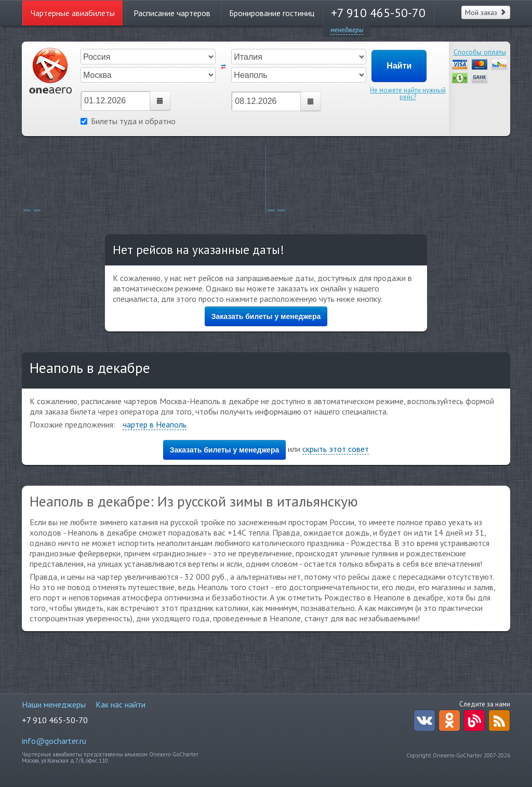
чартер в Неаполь (155, 424)
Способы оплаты (480, 52)
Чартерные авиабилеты (73, 13)
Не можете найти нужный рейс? (408, 94)
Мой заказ (486, 12)
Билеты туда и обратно (128, 121)
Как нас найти (121, 704)
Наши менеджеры (54, 704)
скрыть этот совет (336, 449)
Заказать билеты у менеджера (266, 316)
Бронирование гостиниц (272, 13)
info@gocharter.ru (54, 741)
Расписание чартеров (172, 13)
